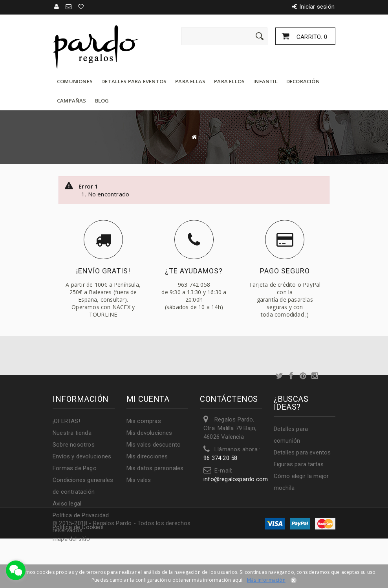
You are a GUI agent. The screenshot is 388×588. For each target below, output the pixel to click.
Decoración (303, 81)
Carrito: (311, 37)
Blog (102, 101)
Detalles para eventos (134, 81)
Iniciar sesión (317, 7)
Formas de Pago (75, 468)
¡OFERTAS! (66, 421)
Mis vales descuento (154, 445)
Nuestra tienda (72, 433)
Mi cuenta (148, 399)
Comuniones (75, 81)
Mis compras (144, 421)
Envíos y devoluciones (82, 456)
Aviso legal (67, 504)
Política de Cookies (78, 527)
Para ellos (229, 81)
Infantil (265, 81)
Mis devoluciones (149, 433)
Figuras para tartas (299, 464)
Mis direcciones (147, 456)
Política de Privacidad (81, 515)
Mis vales (139, 480)
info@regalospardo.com (236, 479)
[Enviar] (260, 36)
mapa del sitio (71, 539)
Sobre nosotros (74, 445)
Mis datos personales (155, 468)
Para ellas (190, 81)
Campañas (72, 101)
